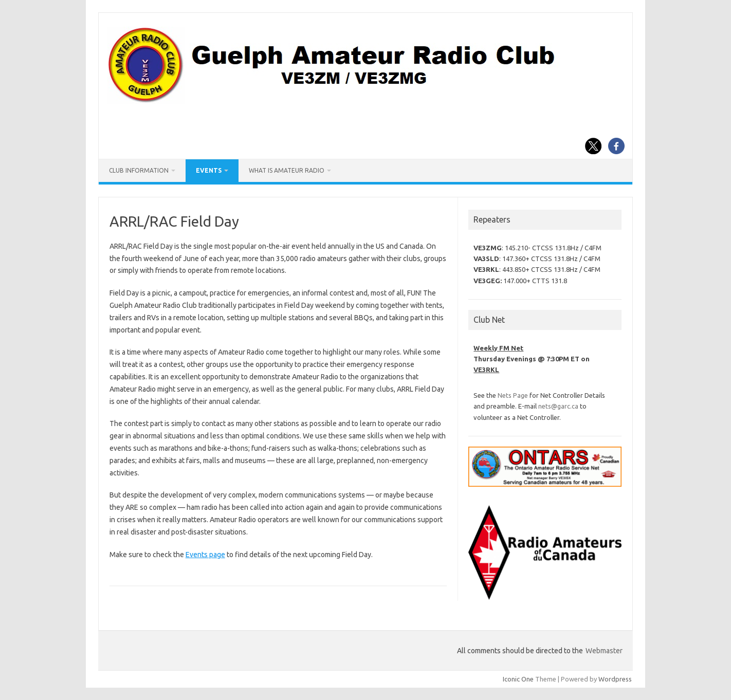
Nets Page (513, 395)
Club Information (139, 170)
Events (209, 170)
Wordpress (615, 679)
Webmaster (604, 651)
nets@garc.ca (558, 406)
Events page (205, 555)
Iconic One (518, 679)
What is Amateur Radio (287, 170)
